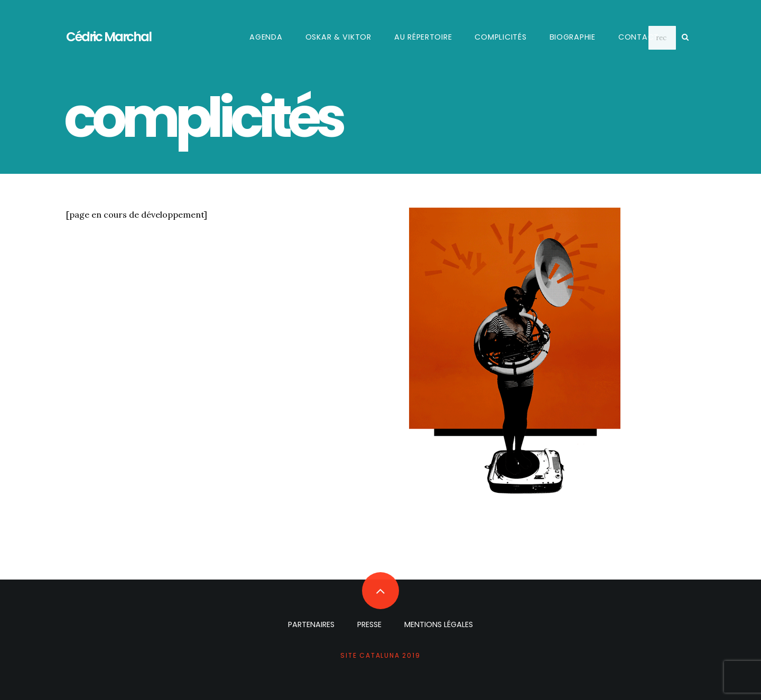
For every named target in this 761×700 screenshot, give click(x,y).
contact (639, 37)
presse (369, 624)
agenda (266, 37)
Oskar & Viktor (338, 37)
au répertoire (423, 37)
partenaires (311, 624)
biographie (573, 37)
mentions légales (439, 624)
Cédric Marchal (109, 37)
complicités (500, 37)
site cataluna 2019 (380, 655)
